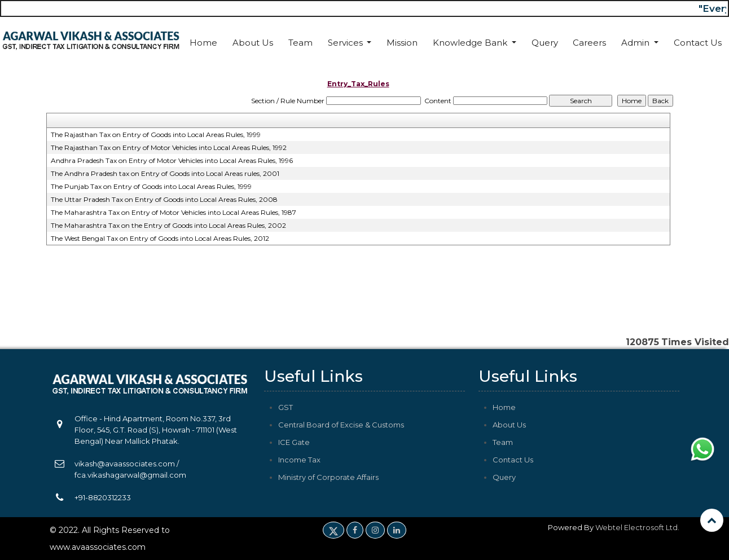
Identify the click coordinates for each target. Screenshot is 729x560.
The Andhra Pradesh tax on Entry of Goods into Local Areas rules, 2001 (165, 173)
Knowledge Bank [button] (471, 43)
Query (545, 43)
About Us (253, 43)
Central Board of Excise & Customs (341, 425)
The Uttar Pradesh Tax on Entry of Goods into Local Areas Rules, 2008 (164, 199)
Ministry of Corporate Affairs (328, 477)
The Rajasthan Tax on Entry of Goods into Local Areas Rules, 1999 (156, 135)
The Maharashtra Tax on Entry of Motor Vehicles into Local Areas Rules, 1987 (174, 212)
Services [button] (346, 43)
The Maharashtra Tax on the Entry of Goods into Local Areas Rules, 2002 (168, 225)
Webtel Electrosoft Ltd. (637, 527)
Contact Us (698, 43)
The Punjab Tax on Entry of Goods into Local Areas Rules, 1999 (151, 186)
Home (203, 43)
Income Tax (299, 460)
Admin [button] (636, 43)
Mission (402, 43)
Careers (589, 43)
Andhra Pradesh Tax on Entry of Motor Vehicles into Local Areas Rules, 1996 (172, 160)
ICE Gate (294, 442)
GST (286, 407)
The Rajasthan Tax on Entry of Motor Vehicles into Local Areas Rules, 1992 (169, 147)
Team (300, 43)
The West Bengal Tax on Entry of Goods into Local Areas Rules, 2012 (160, 238)
